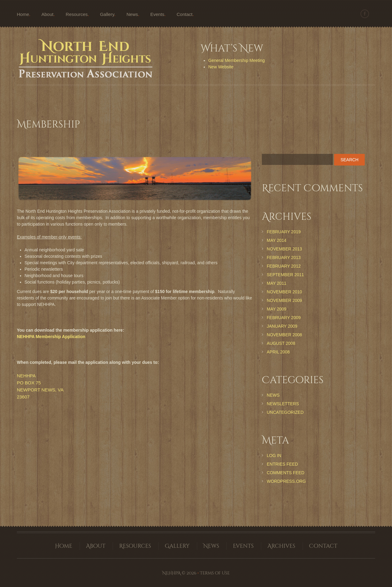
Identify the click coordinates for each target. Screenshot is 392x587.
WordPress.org (286, 481)
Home (23, 14)
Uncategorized (285, 412)
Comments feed (286, 473)
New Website (221, 67)
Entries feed (282, 464)
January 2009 (282, 326)
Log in (274, 455)
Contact (185, 14)
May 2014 (277, 240)
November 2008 (284, 335)
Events (157, 14)
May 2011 (277, 283)
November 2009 (284, 300)
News (132, 14)
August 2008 (281, 343)
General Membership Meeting (236, 60)
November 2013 (284, 249)
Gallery (107, 14)
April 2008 (278, 352)
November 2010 (284, 292)
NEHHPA (171, 573)
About (47, 14)
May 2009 (277, 309)
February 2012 (284, 266)
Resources (77, 14)
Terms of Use (215, 573)
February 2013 (284, 257)
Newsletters (283, 404)
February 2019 (284, 232)
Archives (281, 546)
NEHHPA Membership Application (51, 337)
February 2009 (284, 318)
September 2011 (285, 275)
